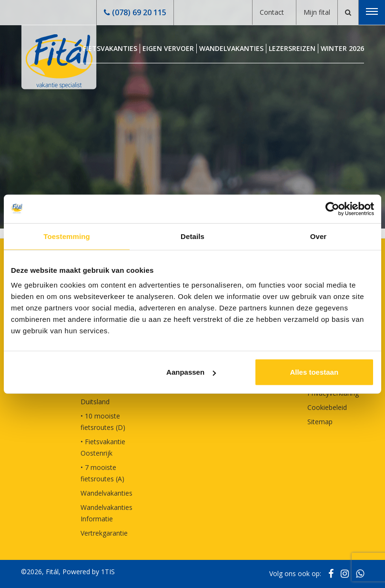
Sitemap (320, 422)
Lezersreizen (292, 48)
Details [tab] (192, 236)
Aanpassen (191, 372)
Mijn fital (317, 12)
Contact (272, 12)
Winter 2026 (342, 48)
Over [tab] (319, 236)
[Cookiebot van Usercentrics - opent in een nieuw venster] (332, 209)
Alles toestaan (314, 372)
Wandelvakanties (231, 48)
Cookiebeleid (327, 407)
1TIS (108, 572)
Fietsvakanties (110, 48)
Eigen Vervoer (168, 48)
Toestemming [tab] (67, 236)
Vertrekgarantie (104, 533)
